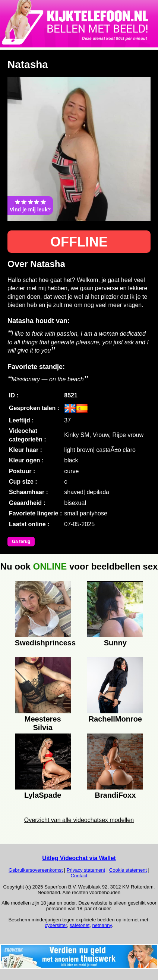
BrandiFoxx (115, 795)
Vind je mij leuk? (30, 205)
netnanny (102, 925)
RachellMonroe (115, 719)
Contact (79, 876)
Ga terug (21, 542)
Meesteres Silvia (43, 722)
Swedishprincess (43, 643)
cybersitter (56, 925)
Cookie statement (128, 870)
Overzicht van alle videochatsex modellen (79, 820)
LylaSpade (43, 795)
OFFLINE (79, 242)
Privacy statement (86, 870)
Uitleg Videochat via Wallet (79, 858)
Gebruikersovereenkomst (36, 870)
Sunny (115, 643)
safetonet (80, 925)
